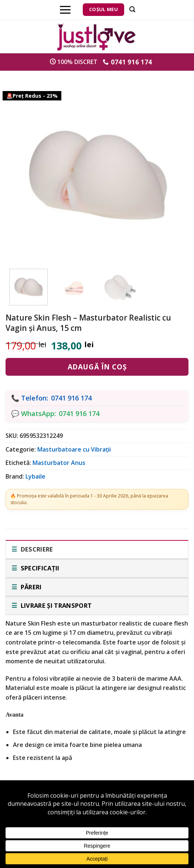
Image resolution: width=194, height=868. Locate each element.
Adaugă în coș (97, 367)
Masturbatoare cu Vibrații (74, 449)
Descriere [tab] (36, 549)
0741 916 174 (71, 398)
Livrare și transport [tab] (55, 605)
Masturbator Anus (59, 463)
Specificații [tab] (39, 568)
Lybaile (35, 476)
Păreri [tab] (30, 587)
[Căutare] (132, 9)
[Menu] (65, 10)
